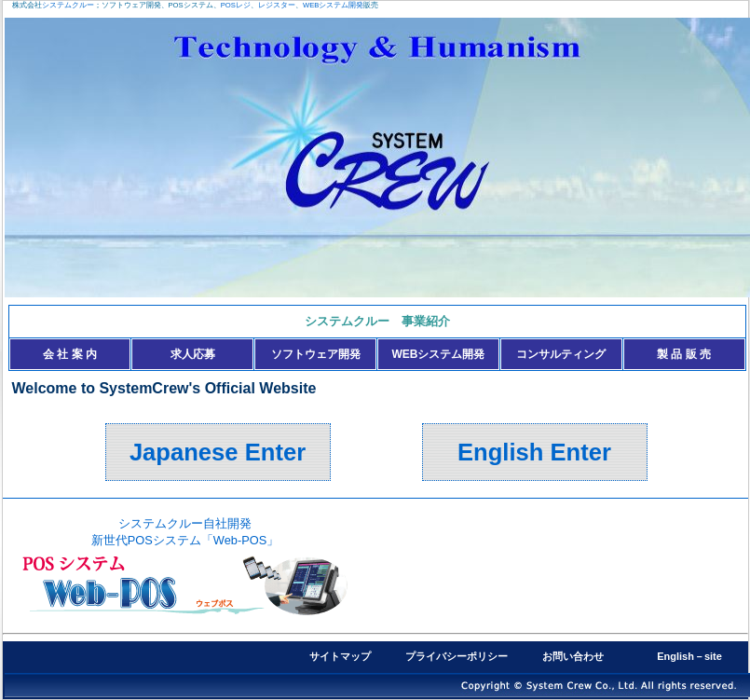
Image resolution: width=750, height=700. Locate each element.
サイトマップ (340, 656)
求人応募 (193, 354)
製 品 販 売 (684, 354)
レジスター (277, 5)
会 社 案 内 (70, 354)
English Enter (534, 452)
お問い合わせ (573, 656)
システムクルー (68, 5)
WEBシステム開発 (333, 5)
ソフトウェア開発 (316, 354)
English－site (689, 656)
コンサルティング (561, 354)
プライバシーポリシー (457, 656)
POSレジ (236, 5)
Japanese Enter (218, 452)
